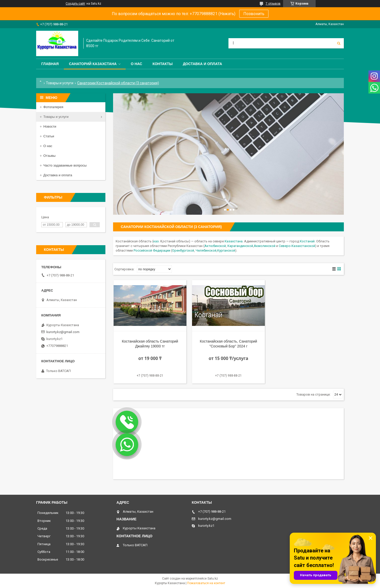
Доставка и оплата (202, 64)
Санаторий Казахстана (93, 64)
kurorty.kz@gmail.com (63, 332)
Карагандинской (240, 246)
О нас (137, 64)
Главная (50, 64)
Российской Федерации (152, 250)
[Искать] (339, 43)
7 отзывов (273, 4)
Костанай (307, 241)
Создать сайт (75, 4)
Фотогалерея (53, 107)
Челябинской (206, 250)
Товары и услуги (60, 83)
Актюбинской (215, 246)
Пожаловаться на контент (206, 583)
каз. (156, 241)
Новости (50, 126)
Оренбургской (183, 250)
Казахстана (234, 241)
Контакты (163, 64)
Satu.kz (213, 579)
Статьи (49, 136)
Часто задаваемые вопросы (65, 165)
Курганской (226, 250)
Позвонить (254, 14)
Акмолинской (265, 246)
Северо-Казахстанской (297, 246)
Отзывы (49, 156)
